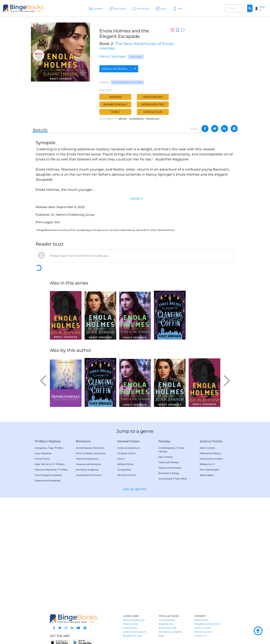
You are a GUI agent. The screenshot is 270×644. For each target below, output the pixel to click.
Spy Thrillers (56, 448)
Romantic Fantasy (169, 473)
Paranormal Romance (88, 464)
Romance (83, 441)
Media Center (131, 624)
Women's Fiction (127, 475)
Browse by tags (168, 628)
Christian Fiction (126, 453)
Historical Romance (87, 459)
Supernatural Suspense (48, 480)
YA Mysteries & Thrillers (127, 82)
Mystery (55, 441)
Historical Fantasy (169, 462)
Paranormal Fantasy (170, 468)
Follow (136, 57)
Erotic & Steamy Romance (91, 453)
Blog (161, 636)
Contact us (200, 636)
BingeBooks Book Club (207, 624)
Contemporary (167, 448)
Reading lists (166, 624)
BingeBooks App (133, 636)
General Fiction (128, 441)
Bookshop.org (153, 104)
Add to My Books (119, 69)
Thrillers (40, 441)
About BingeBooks (134, 620)
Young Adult (124, 470)
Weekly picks (201, 620)
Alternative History (210, 453)
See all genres (135, 489)
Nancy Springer (112, 56)
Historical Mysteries (46, 470)
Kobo (115, 112)
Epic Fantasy (166, 457)
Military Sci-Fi (207, 464)
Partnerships (130, 628)
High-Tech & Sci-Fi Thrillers (50, 464)
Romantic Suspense (87, 470)
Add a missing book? (135, 632)
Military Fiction (126, 464)
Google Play (153, 112)
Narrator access (203, 632)
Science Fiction (211, 441)
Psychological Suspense (48, 475)
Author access (202, 628)
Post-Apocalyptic (210, 470)
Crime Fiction (42, 459)
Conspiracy (41, 448)
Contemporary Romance (90, 448)
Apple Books (153, 97)
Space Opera (207, 475)
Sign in (262, 8)
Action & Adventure (128, 448)
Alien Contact (207, 448)
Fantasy (164, 441)
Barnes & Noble (115, 104)
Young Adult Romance (89, 475)
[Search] (250, 8)
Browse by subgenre (170, 632)
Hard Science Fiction (211, 459)
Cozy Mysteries (43, 453)
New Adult (181, 479)
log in (64, 256)
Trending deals (167, 620)
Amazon (115, 97)
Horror (121, 459)
